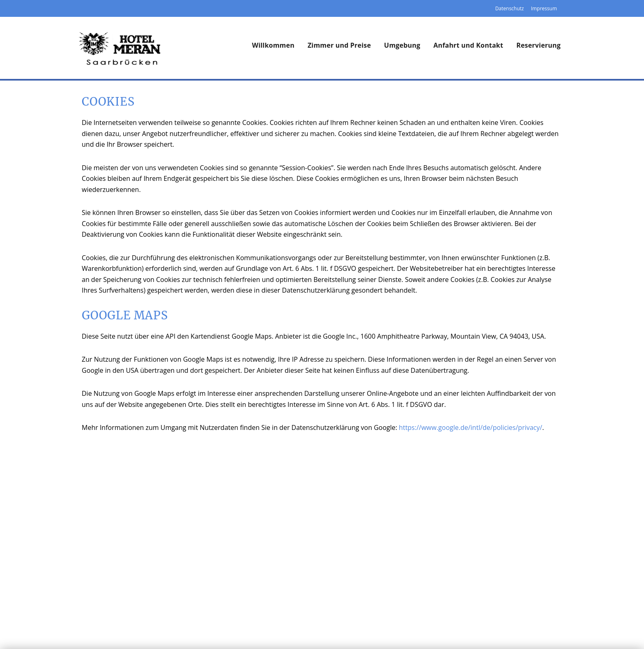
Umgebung (402, 45)
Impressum (544, 8)
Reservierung (538, 45)
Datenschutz (510, 8)
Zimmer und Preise (339, 45)
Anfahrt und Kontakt (468, 45)
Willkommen (273, 45)
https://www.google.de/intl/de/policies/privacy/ (470, 427)
